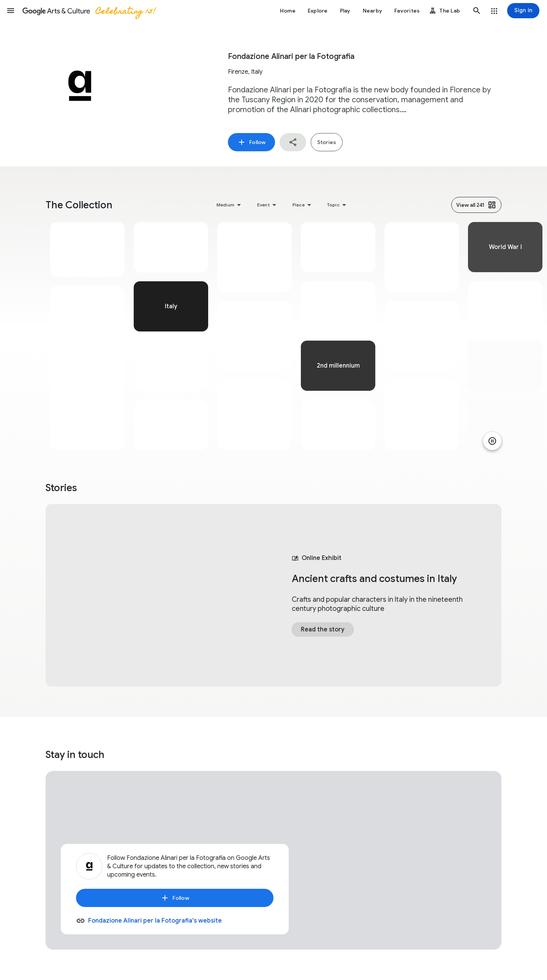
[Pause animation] (492, 441)
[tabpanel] (87, 336)
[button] (11, 11)
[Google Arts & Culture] (89, 11)
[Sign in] (523, 11)
